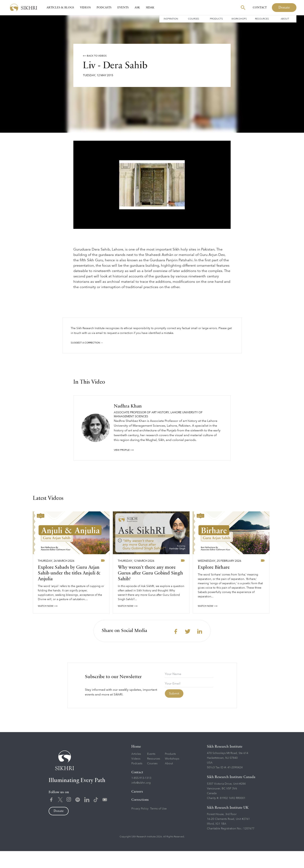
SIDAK (150, 8)
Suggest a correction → (87, 343)
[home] (24, 8)
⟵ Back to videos (95, 56)
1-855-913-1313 (141, 795)
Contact (260, 8)
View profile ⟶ (124, 467)
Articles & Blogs (60, 8)
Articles (136, 771)
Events (123, 8)
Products (216, 19)
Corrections (140, 817)
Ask (137, 8)
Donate (284, 8)
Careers (137, 809)
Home (136, 764)
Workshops (239, 19)
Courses (194, 19)
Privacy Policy (140, 826)
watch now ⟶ (48, 623)
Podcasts (104, 8)
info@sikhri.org (141, 800)
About (285, 19)
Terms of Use (158, 826)
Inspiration (171, 19)
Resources (262, 19)
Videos (85, 8)
